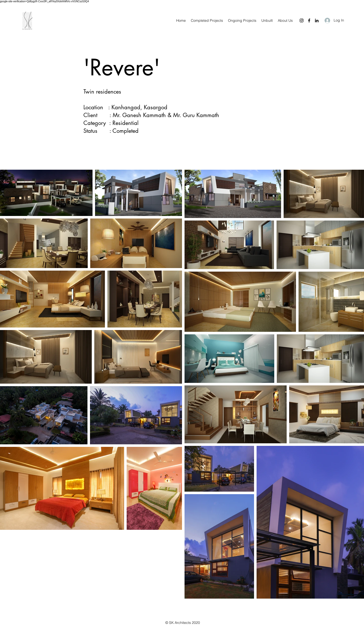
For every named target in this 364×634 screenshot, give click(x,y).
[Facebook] (309, 20)
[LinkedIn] (317, 20)
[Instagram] (302, 20)
